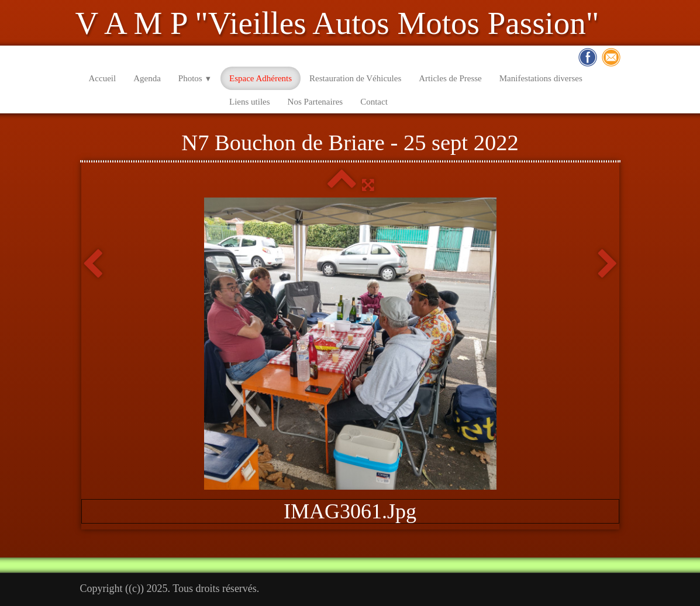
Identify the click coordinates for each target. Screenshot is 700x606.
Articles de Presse (450, 78)
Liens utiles (250, 102)
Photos (195, 78)
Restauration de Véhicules (355, 78)
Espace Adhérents (261, 78)
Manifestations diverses (541, 78)
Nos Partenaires (315, 102)
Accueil (103, 78)
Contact (374, 102)
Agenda (147, 78)
